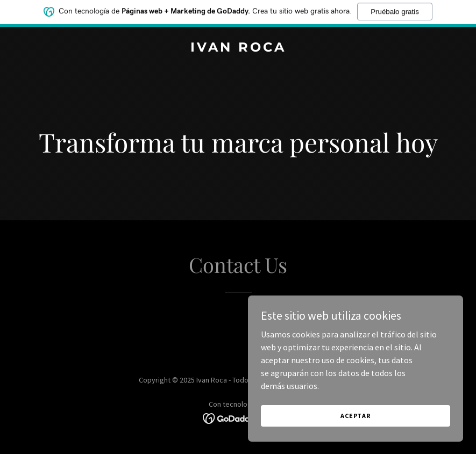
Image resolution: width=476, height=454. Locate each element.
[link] (238, 48)
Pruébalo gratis (395, 9)
